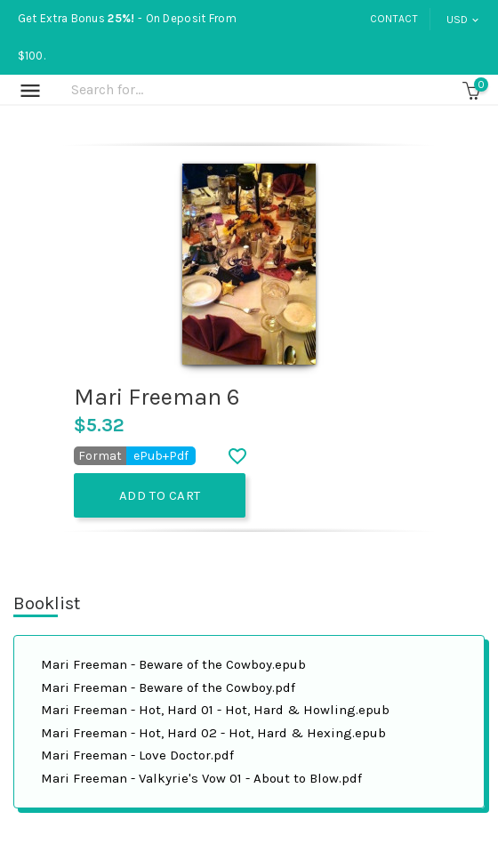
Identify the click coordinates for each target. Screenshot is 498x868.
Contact (394, 19)
